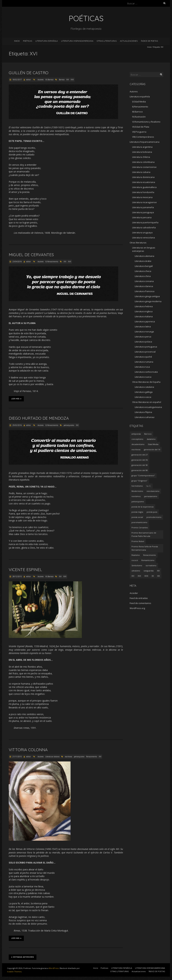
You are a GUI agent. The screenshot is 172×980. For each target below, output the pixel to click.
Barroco (62, 80)
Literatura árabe (143, 261)
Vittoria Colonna (28, 750)
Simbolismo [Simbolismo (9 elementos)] (137, 565)
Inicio (17, 41)
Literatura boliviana (142, 152)
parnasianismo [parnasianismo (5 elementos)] (151, 496)
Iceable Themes (14, 972)
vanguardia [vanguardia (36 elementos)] (149, 571)
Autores (41, 80)
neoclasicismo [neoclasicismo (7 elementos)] (153, 491)
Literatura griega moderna (148, 301)
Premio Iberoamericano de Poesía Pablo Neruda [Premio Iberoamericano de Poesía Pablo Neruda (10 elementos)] (144, 534)
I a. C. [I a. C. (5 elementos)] (149, 486)
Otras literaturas (138, 243)
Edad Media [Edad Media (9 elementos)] (153, 444)
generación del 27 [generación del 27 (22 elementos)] (140, 455)
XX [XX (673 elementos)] (153, 576)
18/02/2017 (17, 80)
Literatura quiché (143, 357)
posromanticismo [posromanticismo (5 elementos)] (139, 522)
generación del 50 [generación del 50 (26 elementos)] (140, 465)
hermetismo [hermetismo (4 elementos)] (137, 486)
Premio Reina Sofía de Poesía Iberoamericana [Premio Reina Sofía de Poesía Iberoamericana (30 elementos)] (145, 548)
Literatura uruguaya (142, 232)
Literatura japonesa (145, 321)
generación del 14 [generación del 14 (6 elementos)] (152, 449)
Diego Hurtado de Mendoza (39, 418)
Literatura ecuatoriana (144, 182)
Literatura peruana (142, 217)
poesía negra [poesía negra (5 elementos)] (137, 512)
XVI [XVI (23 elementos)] (133, 576)
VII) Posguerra (139, 132)
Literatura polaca (143, 342)
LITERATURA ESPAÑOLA (47, 41)
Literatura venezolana (144, 238)
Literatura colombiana (143, 162)
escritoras (69, 757)
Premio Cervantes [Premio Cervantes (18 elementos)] (140, 528)
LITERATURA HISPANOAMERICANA (77, 41)
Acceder (134, 593)
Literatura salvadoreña (144, 227)
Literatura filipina (143, 412)
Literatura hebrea (144, 306)
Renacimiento (92, 757)
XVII (72, 80)
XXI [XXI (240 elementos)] (158, 576)
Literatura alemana (144, 256)
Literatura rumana (144, 362)
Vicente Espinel (25, 570)
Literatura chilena (141, 157)
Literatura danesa (144, 286)
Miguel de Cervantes (31, 255)
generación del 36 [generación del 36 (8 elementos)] (140, 460)
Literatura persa (143, 337)
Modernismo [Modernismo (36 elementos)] (137, 491)
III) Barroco (49, 80)
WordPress (54, 968)
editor (28, 80)
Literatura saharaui (145, 417)
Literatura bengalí (144, 266)
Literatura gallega (144, 392)
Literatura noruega (144, 332)
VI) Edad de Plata (141, 127)
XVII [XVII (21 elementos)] (139, 576)
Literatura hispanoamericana (145, 142)
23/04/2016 (17, 262)
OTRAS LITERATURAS (107, 41)
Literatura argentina (142, 147)
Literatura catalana (144, 387)
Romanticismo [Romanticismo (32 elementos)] (148, 560)
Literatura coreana (144, 281)
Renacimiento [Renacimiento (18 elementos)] (150, 555)
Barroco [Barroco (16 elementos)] (148, 434)
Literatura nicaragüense (144, 202)
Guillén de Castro (29, 73)
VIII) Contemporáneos (143, 137)
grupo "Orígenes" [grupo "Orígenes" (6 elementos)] (139, 481)
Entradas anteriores (23, 957)
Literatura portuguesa (146, 347)
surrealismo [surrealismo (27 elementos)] (151, 565)
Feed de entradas (139, 598)
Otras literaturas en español (147, 402)
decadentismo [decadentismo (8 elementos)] (138, 444)
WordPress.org (137, 608)
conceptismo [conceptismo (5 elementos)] (137, 439)
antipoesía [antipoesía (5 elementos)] (136, 434)
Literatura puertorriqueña (145, 222)
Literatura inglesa (144, 311)
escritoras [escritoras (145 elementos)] (136, 449)
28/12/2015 (17, 576)
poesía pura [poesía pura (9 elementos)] (152, 512)
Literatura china (143, 276)
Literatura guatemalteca (144, 187)
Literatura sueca (143, 377)
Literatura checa (143, 271)
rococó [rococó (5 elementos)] (135, 560)
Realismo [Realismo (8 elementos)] (136, 555)
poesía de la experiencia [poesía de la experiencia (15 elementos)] (143, 507)
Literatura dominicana (143, 177)
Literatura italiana (52, 757)
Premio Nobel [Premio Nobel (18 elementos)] (138, 541)
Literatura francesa (145, 291)
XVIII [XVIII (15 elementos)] (146, 576)
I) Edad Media (139, 102)
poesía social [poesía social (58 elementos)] (137, 517)
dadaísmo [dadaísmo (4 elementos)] (151, 439)
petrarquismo (69, 425)
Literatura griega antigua (147, 296)
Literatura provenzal (145, 352)
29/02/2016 (17, 425)
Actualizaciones (129, 41)
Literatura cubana (141, 172)
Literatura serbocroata (146, 372)
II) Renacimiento (52, 262)
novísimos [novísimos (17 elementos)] (136, 496)
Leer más (16, 399)
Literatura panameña (143, 207)
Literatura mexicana (142, 197)
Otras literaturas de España (146, 382)
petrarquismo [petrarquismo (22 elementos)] (138, 501)
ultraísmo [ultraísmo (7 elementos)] (136, 571)
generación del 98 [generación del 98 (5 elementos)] (140, 470)
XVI (68, 80)
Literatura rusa (142, 367)
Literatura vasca (143, 397)
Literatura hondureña (143, 192)
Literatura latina (143, 326)
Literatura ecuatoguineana (148, 407)
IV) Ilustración (139, 117)
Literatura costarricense (144, 167)
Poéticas (28, 41)
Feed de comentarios (140, 603)
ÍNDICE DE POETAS (149, 41)
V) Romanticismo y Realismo (146, 122)
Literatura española (140, 97)
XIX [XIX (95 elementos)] (158, 571)
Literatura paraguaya (143, 212)
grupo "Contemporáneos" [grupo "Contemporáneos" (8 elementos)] (143, 475)
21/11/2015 (17, 757)
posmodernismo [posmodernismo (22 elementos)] (154, 517)
